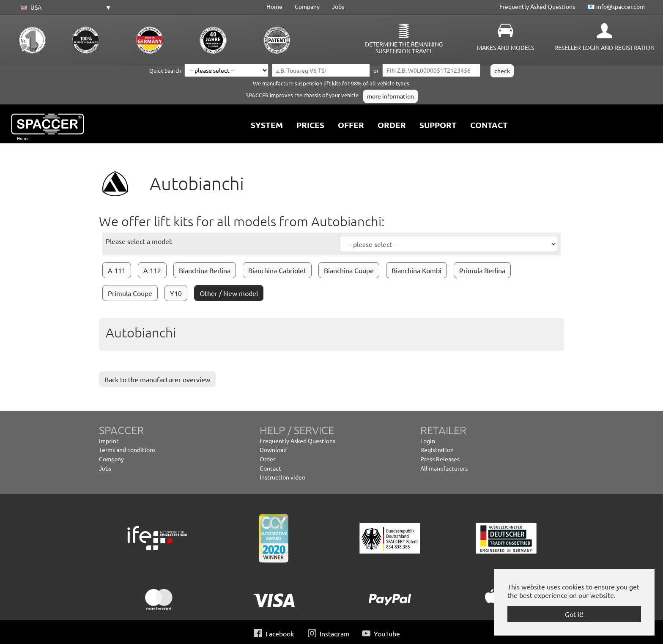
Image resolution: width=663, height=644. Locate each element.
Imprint (109, 441)
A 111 (117, 270)
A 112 (152, 270)
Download (273, 449)
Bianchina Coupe (349, 270)
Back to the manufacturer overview (157, 379)
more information (390, 96)
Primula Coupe (130, 293)
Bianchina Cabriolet (277, 270)
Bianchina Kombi (416, 270)
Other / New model (229, 293)
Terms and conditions (127, 449)
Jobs (338, 6)
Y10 (176, 293)
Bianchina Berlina (205, 270)
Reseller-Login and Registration (604, 47)
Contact (270, 468)
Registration (437, 449)
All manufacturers (444, 468)
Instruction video (282, 477)
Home (274, 6)
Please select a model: (139, 241)
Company (307, 6)
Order (267, 459)
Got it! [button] (574, 614)
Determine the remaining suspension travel (404, 47)
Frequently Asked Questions (537, 6)
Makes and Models (505, 47)
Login (428, 441)
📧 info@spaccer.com (616, 6)
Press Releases (440, 459)
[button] (65, 8)
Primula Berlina (482, 270)
